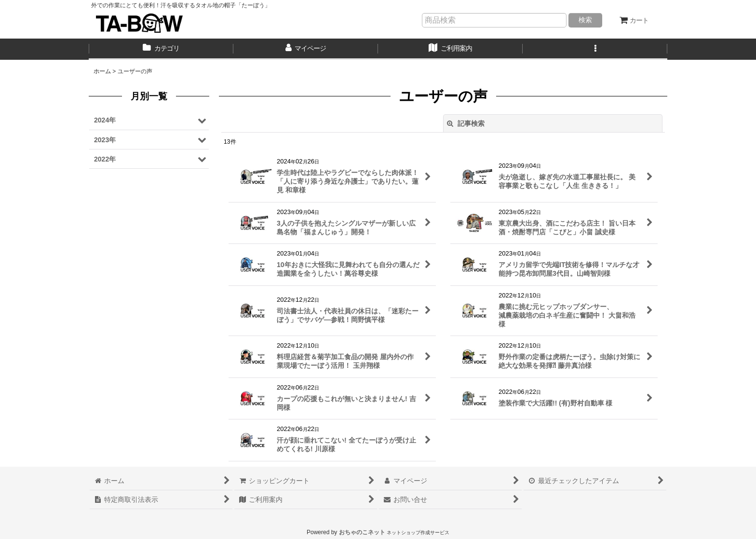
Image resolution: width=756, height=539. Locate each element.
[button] (595, 49)
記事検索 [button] (466, 123)
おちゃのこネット (362, 532)
